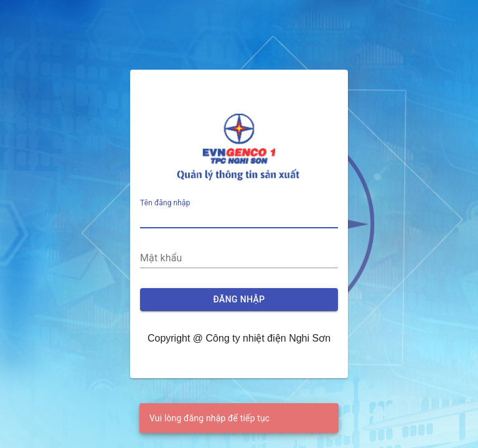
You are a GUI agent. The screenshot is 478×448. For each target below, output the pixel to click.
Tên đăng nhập (165, 203)
